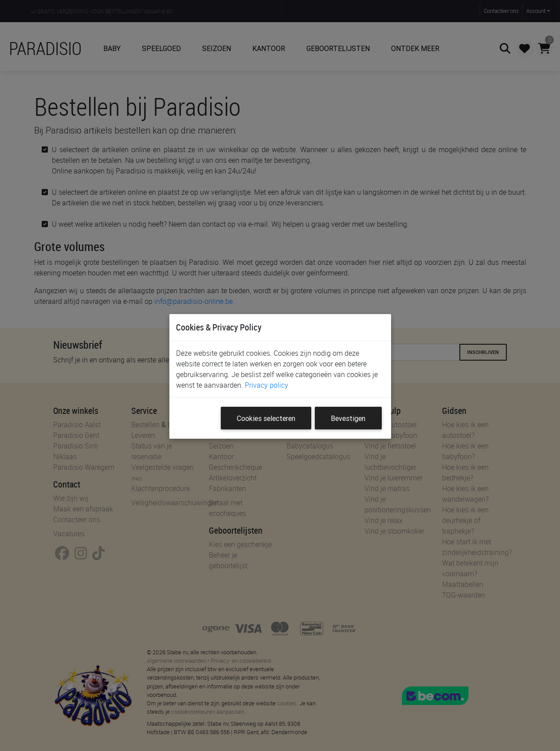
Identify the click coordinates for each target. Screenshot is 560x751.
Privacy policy (266, 385)
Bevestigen (348, 418)
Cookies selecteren (266, 418)
